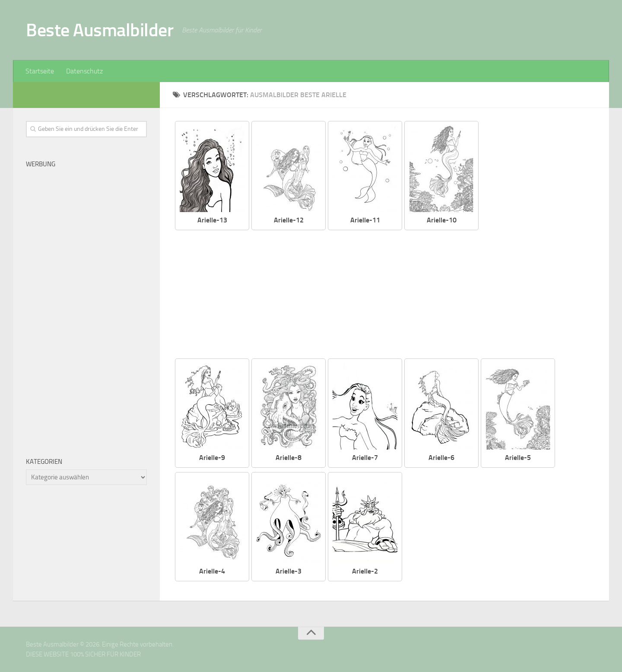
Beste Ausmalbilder (100, 30)
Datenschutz (84, 71)
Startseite (40, 71)
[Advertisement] (391, 295)
